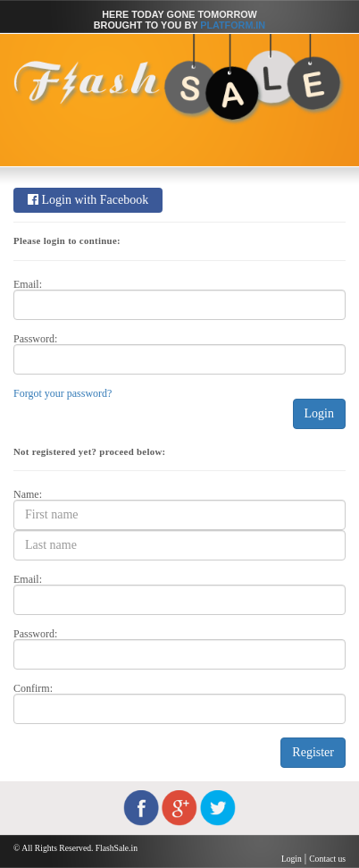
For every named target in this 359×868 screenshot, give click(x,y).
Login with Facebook (88, 200)
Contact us (327, 859)
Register (313, 752)
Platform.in (233, 25)
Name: (28, 494)
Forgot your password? (63, 393)
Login (319, 413)
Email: (28, 284)
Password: (35, 339)
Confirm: (33, 688)
